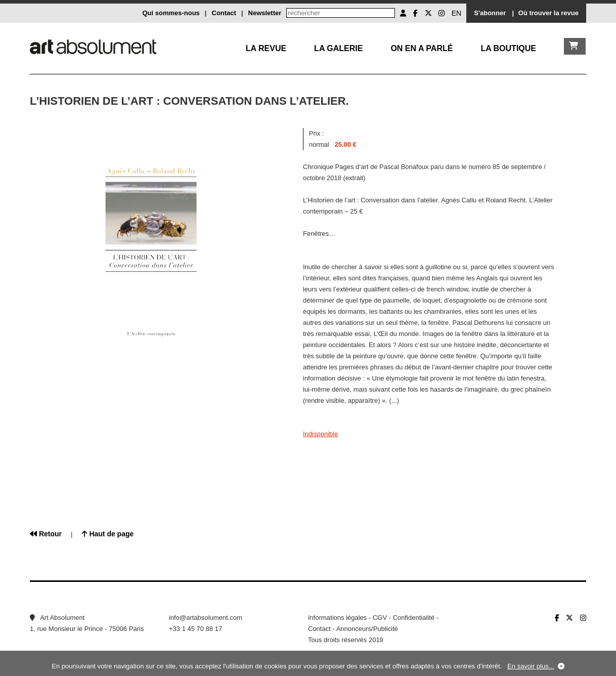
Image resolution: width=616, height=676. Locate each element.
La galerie (338, 48)
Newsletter (265, 13)
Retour (46, 534)
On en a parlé (422, 48)
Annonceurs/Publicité (367, 629)
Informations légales (337, 618)
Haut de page (108, 534)
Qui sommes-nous (171, 13)
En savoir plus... (531, 666)
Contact (224, 13)
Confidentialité (414, 618)
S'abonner (490, 13)
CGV (380, 618)
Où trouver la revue (548, 13)
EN (456, 13)
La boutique (508, 48)
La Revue (266, 48)
